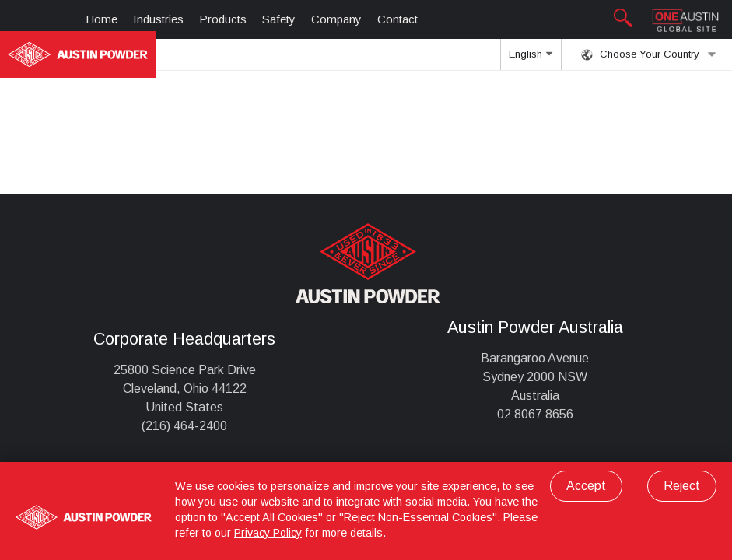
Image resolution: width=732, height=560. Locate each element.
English (531, 59)
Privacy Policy (268, 533)
